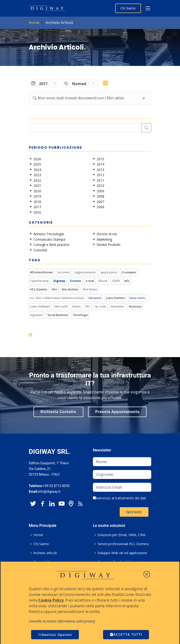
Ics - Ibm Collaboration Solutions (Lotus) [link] (57, 298)
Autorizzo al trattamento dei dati (119, 498)
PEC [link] (88, 306)
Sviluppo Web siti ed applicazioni (122, 553)
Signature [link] (36, 315)
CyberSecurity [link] (39, 281)
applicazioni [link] (109, 272)
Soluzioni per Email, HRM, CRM (121, 535)
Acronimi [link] (64, 272)
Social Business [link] (58, 315)
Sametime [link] (117, 306)
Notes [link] (76, 306)
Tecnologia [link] (80, 315)
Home (34, 23)
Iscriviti (134, 512)
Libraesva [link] (95, 298)
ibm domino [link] (70, 289)
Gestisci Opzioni (55, 635)
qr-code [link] (100, 306)
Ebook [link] (103, 281)
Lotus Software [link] (40, 306)
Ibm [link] (54, 289)
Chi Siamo (128, 8)
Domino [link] (76, 281)
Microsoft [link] (61, 306)
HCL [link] (127, 281)
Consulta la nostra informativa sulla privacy (62, 621)
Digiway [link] (59, 281)
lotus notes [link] (137, 298)
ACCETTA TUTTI (125, 635)
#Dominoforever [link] (42, 272)
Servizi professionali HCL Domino (123, 544)
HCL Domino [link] (39, 289)
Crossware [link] (129, 272)
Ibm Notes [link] (90, 289)
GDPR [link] (116, 281)
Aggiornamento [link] (85, 272)
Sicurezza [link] (135, 306)
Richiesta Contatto (59, 412)
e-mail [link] (90, 281)
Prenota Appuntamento (117, 412)
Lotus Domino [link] (115, 298)
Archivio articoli (45, 553)
